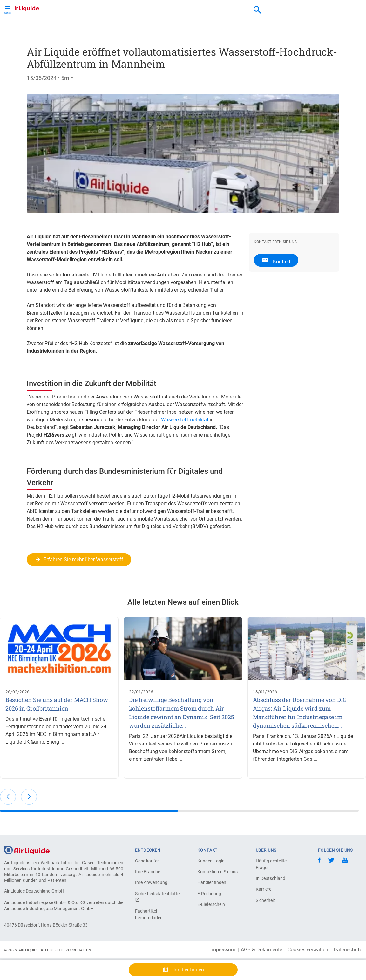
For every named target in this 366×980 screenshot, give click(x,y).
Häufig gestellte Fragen (271, 864)
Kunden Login (211, 861)
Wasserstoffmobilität (185, 420)
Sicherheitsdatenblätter (157, 897)
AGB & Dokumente (261, 950)
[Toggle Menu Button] (8, 10)
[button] (8, 797)
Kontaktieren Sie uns (217, 872)
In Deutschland (271, 878)
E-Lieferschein (211, 904)
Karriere (264, 889)
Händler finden (212, 882)
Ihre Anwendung (151, 882)
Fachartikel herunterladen (149, 914)
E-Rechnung (209, 894)
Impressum (223, 950)
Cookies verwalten (308, 950)
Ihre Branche (148, 872)
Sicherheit (265, 900)
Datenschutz (348, 950)
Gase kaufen (147, 861)
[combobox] (257, 10)
